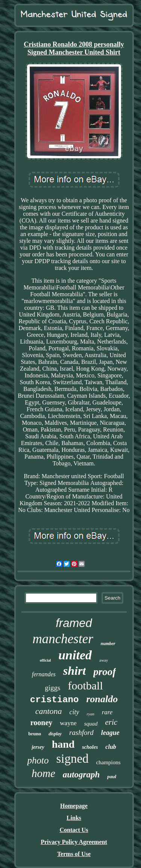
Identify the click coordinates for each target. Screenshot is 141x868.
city (74, 712)
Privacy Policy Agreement (74, 842)
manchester (63, 639)
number (108, 644)
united (75, 655)
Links (74, 818)
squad (91, 724)
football (85, 685)
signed (72, 759)
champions (108, 762)
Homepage (74, 806)
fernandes (44, 674)
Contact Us (74, 830)
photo (38, 760)
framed (74, 623)
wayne (68, 723)
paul (112, 776)
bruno (35, 734)
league (110, 733)
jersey (38, 747)
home (43, 773)
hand (63, 744)
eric (111, 722)
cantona (49, 711)
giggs (52, 688)
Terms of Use (74, 854)
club (111, 747)
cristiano (55, 700)
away (104, 660)
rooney (42, 723)
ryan (91, 714)
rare (107, 712)
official (45, 660)
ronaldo (102, 699)
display (55, 734)
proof (105, 672)
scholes (90, 747)
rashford (81, 732)
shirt (74, 671)
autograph (81, 775)
